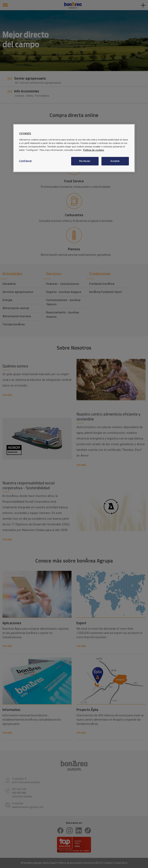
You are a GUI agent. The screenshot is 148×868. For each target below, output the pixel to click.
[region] (74, 148)
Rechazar (85, 161)
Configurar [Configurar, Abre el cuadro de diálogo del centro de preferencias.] (26, 161)
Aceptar (115, 161)
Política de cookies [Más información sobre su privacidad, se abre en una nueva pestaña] (94, 150)
